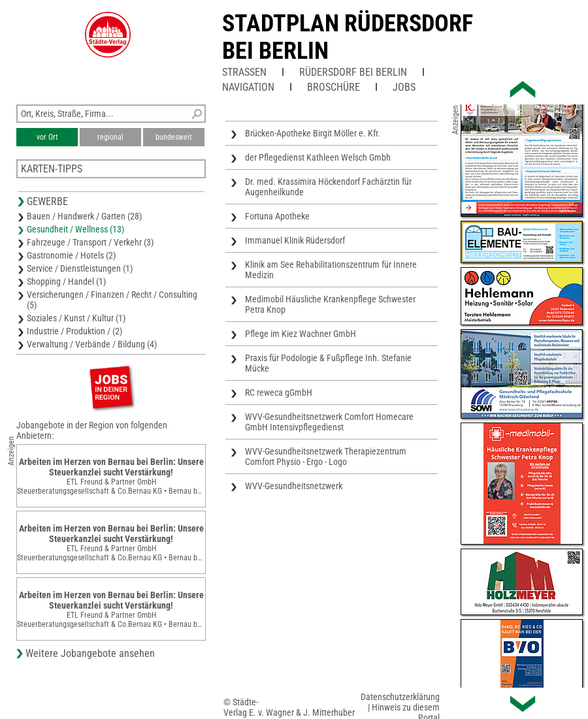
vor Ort (47, 137)
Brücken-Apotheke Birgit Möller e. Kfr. (313, 133)
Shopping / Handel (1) (66, 281)
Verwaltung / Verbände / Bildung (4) (92, 344)
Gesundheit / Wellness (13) (75, 229)
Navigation (248, 87)
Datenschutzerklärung (400, 697)
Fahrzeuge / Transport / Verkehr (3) (90, 242)
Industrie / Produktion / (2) (74, 331)
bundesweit (174, 137)
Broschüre (334, 87)
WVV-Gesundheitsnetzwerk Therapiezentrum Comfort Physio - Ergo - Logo (326, 456)
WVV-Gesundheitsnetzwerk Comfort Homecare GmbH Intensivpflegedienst (329, 422)
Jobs (404, 87)
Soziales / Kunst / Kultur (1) (76, 318)
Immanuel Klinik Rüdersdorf (295, 240)
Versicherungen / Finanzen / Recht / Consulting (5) (112, 300)
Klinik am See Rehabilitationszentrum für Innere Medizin (331, 270)
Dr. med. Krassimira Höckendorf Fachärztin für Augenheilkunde (328, 187)
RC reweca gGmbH (279, 392)
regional (110, 137)
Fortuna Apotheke (277, 216)
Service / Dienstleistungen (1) (80, 268)
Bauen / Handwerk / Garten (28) (84, 216)
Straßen (244, 72)
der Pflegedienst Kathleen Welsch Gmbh (318, 157)
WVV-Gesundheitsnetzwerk (294, 486)
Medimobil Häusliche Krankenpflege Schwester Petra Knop (330, 304)
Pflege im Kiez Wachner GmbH (301, 334)
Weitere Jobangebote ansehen (90, 653)
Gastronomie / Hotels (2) (71, 255)
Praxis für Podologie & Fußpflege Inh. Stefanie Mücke (328, 363)
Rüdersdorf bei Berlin (353, 72)
